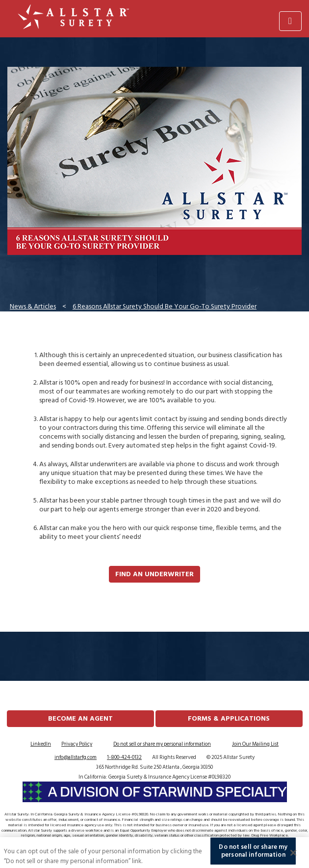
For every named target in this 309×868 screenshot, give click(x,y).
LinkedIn (41, 744)
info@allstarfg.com (76, 757)
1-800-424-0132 (124, 757)
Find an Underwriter (154, 574)
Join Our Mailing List (255, 744)
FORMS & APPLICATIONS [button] (229, 718)
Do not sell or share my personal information (162, 744)
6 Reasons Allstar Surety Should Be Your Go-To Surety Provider (165, 306)
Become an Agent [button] (80, 718)
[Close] (293, 855)
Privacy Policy (77, 744)
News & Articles (33, 306)
